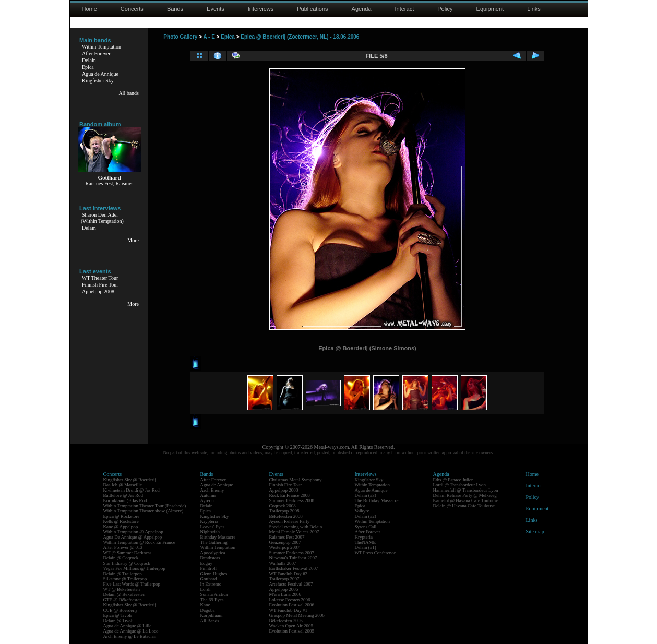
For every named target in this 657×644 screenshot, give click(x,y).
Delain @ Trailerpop (123, 574)
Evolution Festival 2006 (292, 605)
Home (89, 9)
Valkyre (362, 511)
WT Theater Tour (100, 278)
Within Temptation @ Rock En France (139, 542)
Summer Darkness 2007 (292, 553)
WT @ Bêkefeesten (122, 589)
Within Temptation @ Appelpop (133, 532)
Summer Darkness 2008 (292, 500)
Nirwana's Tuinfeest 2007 (293, 558)
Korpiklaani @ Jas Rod (125, 500)
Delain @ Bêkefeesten (124, 594)
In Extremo (211, 584)
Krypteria (209, 521)
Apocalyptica (213, 553)
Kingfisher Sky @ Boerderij (130, 480)
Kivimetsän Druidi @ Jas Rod (132, 490)
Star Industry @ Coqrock (127, 563)
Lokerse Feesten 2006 (290, 600)
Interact (405, 9)
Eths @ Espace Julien (453, 480)
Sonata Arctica (214, 594)
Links (534, 9)
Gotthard (209, 579)
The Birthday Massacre (377, 500)
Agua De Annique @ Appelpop (133, 537)
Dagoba (208, 610)
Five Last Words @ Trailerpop (132, 584)
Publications (312, 9)
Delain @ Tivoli (118, 621)
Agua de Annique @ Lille (128, 626)
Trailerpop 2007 (284, 579)
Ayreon (207, 500)
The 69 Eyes (212, 600)
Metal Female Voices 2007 (294, 532)
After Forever (96, 53)
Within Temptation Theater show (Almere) (144, 511)
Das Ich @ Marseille (123, 485)
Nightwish (210, 532)
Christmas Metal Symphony (296, 480)
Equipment (490, 9)
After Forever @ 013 (123, 547)
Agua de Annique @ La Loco (131, 631)
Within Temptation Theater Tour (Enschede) (145, 506)
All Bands (210, 621)
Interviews (261, 9)
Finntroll (209, 568)
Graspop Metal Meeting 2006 (297, 615)
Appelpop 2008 (98, 291)
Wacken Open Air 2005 (291, 626)
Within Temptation (101, 47)
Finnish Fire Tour (100, 285)
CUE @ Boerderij (120, 610)
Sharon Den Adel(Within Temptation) (102, 218)
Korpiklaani (212, 615)
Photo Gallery (180, 37)
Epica (88, 67)
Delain (89, 60)
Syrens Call (366, 527)
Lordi (206, 589)
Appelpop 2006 (284, 589)
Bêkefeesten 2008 (286, 516)
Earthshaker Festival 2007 (294, 568)
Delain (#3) (366, 495)
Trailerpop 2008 (284, 511)
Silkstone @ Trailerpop (125, 579)
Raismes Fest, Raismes (110, 183)
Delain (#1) (366, 547)
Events (216, 9)
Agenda (362, 9)
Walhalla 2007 (283, 563)
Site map (535, 532)
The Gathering (214, 542)
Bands (175, 9)
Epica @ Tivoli (118, 615)
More (133, 240)
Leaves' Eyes (213, 527)
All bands (129, 93)
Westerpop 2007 (285, 547)
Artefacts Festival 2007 (291, 584)
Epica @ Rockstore (122, 516)
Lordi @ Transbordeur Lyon (460, 485)
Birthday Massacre (218, 537)
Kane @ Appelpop (121, 527)
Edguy (207, 563)
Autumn (208, 495)
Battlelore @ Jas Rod (123, 495)
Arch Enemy (212, 490)
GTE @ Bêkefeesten (123, 600)
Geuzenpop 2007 (285, 542)
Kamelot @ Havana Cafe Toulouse (466, 500)
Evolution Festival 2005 (292, 631)
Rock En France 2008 (290, 495)
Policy (445, 9)
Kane (205, 605)
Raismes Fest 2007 (287, 537)
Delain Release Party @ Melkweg (465, 495)
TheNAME (366, 542)
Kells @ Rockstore (121, 521)
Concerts (132, 9)
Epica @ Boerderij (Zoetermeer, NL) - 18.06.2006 (300, 37)
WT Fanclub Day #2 (289, 574)
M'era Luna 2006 (285, 594)
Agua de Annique (100, 74)
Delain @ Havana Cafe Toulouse (464, 506)
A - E (209, 37)
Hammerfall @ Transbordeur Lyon (466, 490)
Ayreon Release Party (290, 521)
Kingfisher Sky (98, 81)
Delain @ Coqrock (121, 558)
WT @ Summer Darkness (128, 553)
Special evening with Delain (296, 527)
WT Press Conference (375, 553)
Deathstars (210, 558)
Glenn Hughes (214, 574)
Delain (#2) (366, 516)
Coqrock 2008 (283, 506)
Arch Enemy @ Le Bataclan (130, 636)
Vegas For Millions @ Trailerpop (134, 568)
